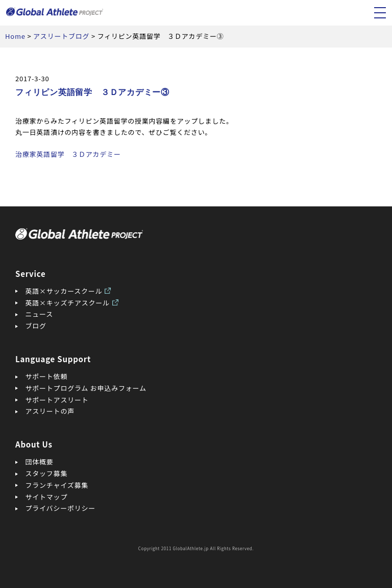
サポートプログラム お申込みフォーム (86, 388)
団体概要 (40, 462)
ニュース (39, 314)
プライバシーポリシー (61, 508)
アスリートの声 (50, 411)
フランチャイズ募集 (57, 485)
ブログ (36, 326)
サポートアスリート (57, 400)
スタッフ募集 (47, 473)
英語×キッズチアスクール (68, 303)
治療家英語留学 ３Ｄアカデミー (68, 154)
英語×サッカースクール (64, 291)
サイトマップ (47, 497)
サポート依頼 (47, 376)
